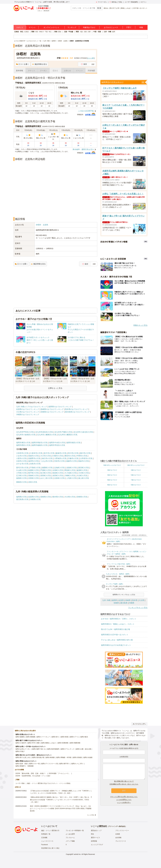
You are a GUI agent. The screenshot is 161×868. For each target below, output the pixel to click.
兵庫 (89, 32)
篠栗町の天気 (47, 468)
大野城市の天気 (60, 458)
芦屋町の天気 (46, 470)
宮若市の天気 (59, 461)
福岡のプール (74, 737)
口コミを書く (23, 64)
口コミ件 (91, 58)
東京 (37, 32)
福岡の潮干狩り (65, 764)
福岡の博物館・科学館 (64, 757)
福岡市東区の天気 (23, 443)
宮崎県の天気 (82, 497)
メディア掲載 (70, 841)
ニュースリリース (47, 841)
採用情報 (94, 841)
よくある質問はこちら (124, 800)
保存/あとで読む (116, 2)
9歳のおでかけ (136, 485)
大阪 (81, 32)
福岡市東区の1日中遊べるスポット (115, 635)
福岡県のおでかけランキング (60, 407)
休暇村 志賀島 (42, 225)
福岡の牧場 (65, 737)
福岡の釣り (55, 737)
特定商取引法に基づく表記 (50, 848)
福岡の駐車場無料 (53, 749)
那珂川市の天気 (22, 468)
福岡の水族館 (88, 757)
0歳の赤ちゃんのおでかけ (112, 465)
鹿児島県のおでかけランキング (77, 412)
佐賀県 (121, 600)
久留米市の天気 (36, 453)
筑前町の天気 (58, 473)
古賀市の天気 (22, 461)
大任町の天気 (82, 476)
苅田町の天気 (34, 478)
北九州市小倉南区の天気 (26, 435)
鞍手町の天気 (34, 473)
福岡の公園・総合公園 (83, 749)
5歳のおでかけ (136, 475)
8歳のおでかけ (112, 485)
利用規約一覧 (46, 834)
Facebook (45, 845)
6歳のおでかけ (112, 480)
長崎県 (128, 600)
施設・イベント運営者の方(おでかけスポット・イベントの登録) (49, 783)
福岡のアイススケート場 (49, 764)
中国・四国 (97, 32)
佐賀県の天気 (34, 497)
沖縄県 (132, 603)
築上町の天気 (84, 478)
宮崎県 (116, 603)
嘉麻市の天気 (72, 461)
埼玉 (50, 32)
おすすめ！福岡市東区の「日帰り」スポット (119, 619)
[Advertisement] (55, 208)
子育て (129, 27)
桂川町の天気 (46, 473)
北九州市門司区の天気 (25, 432)
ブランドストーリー (122, 831)
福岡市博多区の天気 (40, 443)
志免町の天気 (59, 468)
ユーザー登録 (20, 783)
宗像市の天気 (73, 458)
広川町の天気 (22, 476)
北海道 (26, 32)
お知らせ (67, 71)
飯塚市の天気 (61, 453)
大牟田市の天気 (22, 453)
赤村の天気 (33, 482)
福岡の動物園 (31, 737)
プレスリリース (121, 841)
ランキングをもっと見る (138, 608)
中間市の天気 (82, 456)
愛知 (60, 32)
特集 (141, 27)
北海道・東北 (19, 32)
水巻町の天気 (58, 470)
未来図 (118, 834)
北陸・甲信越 (69, 32)
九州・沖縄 (107, 32)
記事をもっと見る (55, 388)
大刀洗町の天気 (71, 473)
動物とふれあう (126, 8)
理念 (92, 834)
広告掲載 (44, 838)
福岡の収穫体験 (63, 743)
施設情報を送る (40, 64)
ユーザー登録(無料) (131, 2)
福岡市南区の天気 (74, 443)
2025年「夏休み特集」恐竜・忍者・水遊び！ (31, 773)
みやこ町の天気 (47, 478)
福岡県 (114, 600)
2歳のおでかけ (112, 470)
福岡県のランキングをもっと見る (124, 595)
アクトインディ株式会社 (117, 826)
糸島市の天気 (35, 464)
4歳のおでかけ (112, 475)
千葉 (46, 32)
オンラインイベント (51, 27)
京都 (85, 32)
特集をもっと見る (140, 325)
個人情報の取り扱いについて (124, 781)
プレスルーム (70, 838)
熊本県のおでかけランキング (76, 409)
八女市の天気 (22, 456)
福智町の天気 (22, 478)
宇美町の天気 (35, 468)
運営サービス (95, 838)
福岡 (114, 32)
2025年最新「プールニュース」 (59, 773)
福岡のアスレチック (68, 749)
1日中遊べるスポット (140, 8)
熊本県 (135, 600)
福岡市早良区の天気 (57, 445)
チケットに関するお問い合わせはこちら (124, 797)
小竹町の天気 (22, 473)
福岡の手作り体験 (34, 743)
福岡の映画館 (50, 757)
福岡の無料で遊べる (39, 749)
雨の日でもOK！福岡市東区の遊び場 (115, 629)
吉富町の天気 (59, 478)
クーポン (44, 71)
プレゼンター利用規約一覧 (75, 831)
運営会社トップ (96, 831)
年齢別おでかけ (89, 27)
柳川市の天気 (85, 453)
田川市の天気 (73, 453)
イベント (32, 27)
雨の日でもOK (115, 8)
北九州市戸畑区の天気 (63, 432)
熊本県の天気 (58, 497)
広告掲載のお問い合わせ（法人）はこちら (124, 784)
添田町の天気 (46, 476)
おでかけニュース (111, 27)
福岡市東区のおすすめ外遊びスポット (116, 645)
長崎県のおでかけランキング (52, 409)
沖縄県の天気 (35, 499)
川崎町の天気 (70, 476)
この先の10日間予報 (86, 111)
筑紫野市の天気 (34, 458)
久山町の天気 (22, 470)
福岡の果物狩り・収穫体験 (25, 766)
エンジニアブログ (97, 845)
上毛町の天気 (72, 478)
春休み (106, 8)
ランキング (72, 27)
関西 (77, 32)
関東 (33, 32)
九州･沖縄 (106, 600)
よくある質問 (70, 834)
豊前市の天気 (70, 456)
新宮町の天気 (84, 468)
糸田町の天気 (58, 476)
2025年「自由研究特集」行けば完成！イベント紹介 (33, 776)
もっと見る (91, 815)
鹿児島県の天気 (22, 499)
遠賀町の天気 (82, 470)
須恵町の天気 (72, 468)
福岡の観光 (84, 737)
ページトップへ (139, 724)
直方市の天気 (49, 453)
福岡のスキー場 (34, 764)
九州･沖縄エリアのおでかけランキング (32, 407)
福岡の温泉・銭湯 (22, 764)
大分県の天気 (70, 497)
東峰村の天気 (22, 482)
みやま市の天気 (22, 464)
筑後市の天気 (34, 456)
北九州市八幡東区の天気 (47, 435)
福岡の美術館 (77, 757)
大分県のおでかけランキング (28, 412)
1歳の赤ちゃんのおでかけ (136, 465)
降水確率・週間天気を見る (83, 149)
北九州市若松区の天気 (44, 432)
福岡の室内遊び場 (38, 757)
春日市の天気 (47, 458)
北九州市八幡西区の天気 (68, 435)
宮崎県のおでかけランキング (52, 412)
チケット (32, 71)
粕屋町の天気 (34, 470)
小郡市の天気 (22, 458)
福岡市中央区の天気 (57, 443)
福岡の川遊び (20, 751)
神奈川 (42, 32)
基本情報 (19, 71)
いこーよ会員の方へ (124, 802)
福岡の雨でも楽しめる (23, 757)
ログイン (144, 2)
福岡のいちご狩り (77, 764)
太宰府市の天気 (86, 458)
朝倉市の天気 (84, 461)
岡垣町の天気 (70, 470)
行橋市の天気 (58, 456)
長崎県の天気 (46, 497)
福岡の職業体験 (75, 743)
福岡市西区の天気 (23, 445)
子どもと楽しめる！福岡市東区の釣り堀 (117, 640)
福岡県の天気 (22, 497)
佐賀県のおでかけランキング (28, 409)
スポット (20, 27)
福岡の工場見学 (21, 743)
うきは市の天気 (47, 461)
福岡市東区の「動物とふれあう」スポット (118, 624)
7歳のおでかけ (136, 480)
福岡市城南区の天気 (40, 445)
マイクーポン (101, 2)
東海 (56, 32)
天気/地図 (91, 71)
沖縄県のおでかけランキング (28, 415)
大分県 (142, 600)
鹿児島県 (124, 603)
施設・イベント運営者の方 (50, 831)
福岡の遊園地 (20, 737)
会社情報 (118, 838)
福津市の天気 (34, 461)
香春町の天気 (34, 476)
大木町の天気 (84, 473)
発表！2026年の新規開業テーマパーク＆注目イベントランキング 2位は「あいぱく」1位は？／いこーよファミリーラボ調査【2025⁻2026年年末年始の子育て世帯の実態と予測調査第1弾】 (61, 809)
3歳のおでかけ (136, 470)
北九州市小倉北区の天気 (83, 432)
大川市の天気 (46, 456)
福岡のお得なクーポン (23, 749)
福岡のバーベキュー (43, 737)
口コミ (55, 71)
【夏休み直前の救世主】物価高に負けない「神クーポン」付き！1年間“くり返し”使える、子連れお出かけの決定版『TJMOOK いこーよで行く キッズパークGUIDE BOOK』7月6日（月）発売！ (61, 800)
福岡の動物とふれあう (49, 743)
